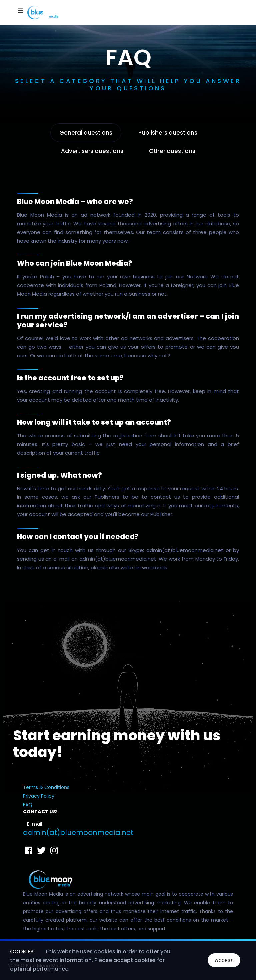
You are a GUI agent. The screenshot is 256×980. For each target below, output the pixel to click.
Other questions (172, 151)
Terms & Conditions (46, 787)
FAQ (28, 805)
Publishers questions (168, 133)
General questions (86, 133)
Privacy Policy (39, 796)
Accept (224, 960)
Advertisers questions (92, 151)
